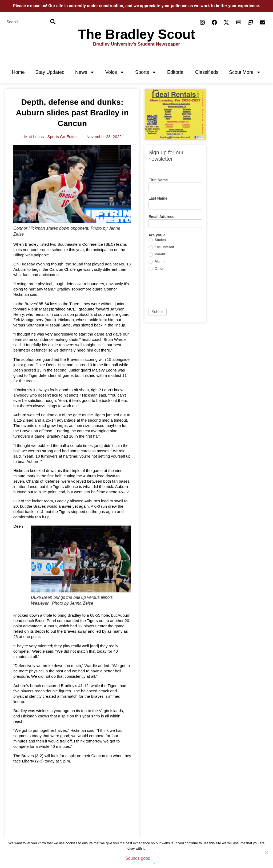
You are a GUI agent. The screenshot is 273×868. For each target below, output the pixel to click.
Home (18, 72)
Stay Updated (50, 72)
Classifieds (207, 72)
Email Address (161, 217)
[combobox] (27, 22)
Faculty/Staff (161, 247)
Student (158, 240)
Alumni (157, 262)
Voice (115, 72)
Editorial (176, 72)
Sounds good (138, 858)
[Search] (53, 22)
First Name (158, 180)
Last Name (158, 198)
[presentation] (189, 289)
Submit (158, 312)
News (85, 72)
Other (156, 269)
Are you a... (158, 235)
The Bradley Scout (137, 34)
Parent (157, 254)
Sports (146, 72)
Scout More (245, 72)
